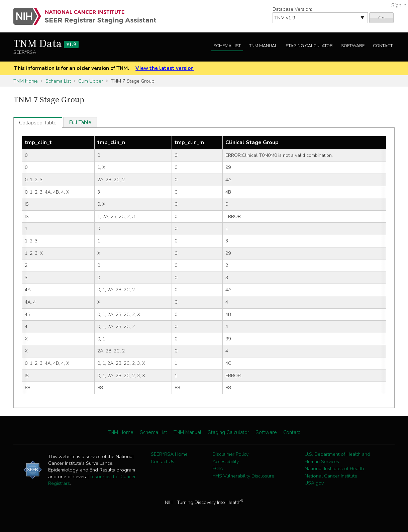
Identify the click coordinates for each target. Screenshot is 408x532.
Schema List (227, 46)
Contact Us (163, 461)
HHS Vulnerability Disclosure (243, 476)
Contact (383, 46)
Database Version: (292, 9)
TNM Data (46, 44)
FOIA (218, 468)
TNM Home (26, 81)
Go (381, 18)
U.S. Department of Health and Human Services (337, 458)
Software (353, 46)
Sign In (399, 5)
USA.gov (314, 483)
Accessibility (226, 461)
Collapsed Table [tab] (38, 123)
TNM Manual (263, 46)
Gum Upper (91, 81)
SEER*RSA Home (169, 454)
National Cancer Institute (331, 476)
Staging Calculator (309, 46)
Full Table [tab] (80, 122)
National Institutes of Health (334, 468)
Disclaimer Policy (230, 454)
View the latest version (165, 68)
